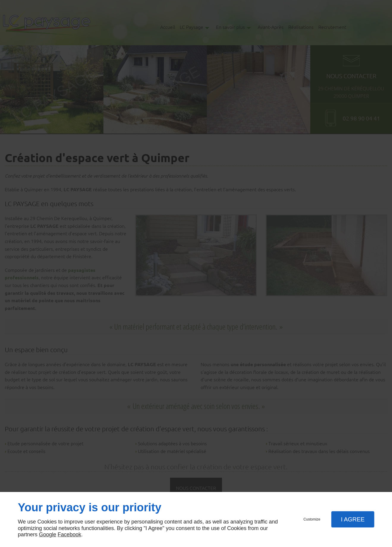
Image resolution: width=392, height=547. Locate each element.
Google (48, 535)
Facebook (69, 535)
